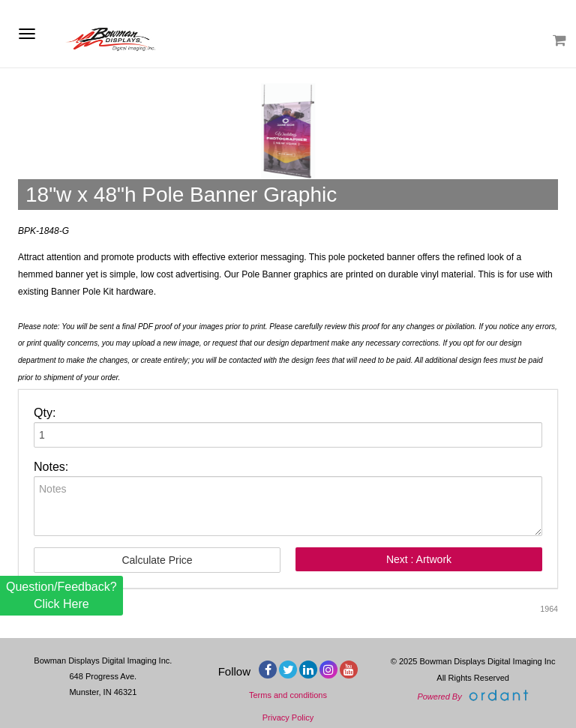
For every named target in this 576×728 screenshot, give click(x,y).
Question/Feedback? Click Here (61, 595)
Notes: (51, 467)
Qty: (45, 413)
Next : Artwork (419, 559)
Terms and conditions (288, 695)
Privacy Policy (288, 718)
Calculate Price (157, 560)
